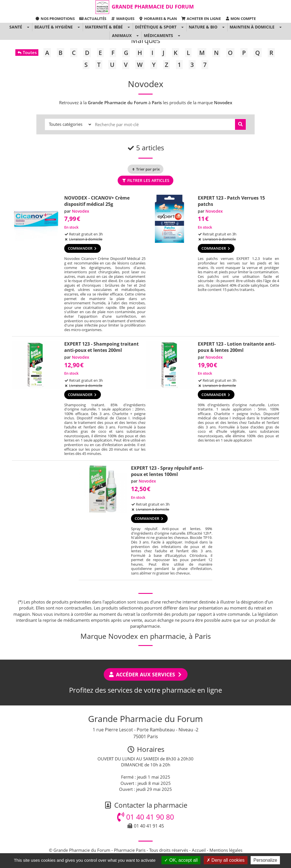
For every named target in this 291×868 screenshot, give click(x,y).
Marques (122, 19)
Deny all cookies (226, 860)
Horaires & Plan (158, 19)
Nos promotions (55, 19)
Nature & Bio (203, 27)
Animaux (122, 35)
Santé (16, 27)
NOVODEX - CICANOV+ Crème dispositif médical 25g (97, 201)
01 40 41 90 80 (145, 817)
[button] (28, 27)
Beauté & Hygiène (54, 27)
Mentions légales (226, 850)
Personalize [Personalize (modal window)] (265, 860)
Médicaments (158, 35)
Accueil (199, 850)
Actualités (93, 19)
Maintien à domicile (252, 27)
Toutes (27, 52)
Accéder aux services (146, 674)
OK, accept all (181, 860)
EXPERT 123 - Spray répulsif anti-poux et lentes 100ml (167, 471)
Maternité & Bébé (104, 27)
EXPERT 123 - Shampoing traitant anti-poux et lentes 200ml (101, 347)
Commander (83, 248)
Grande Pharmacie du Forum (153, 7)
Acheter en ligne (201, 19)
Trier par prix (145, 169)
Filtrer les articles (145, 180)
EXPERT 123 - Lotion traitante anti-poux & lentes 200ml (237, 347)
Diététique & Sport (156, 27)
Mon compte (240, 19)
